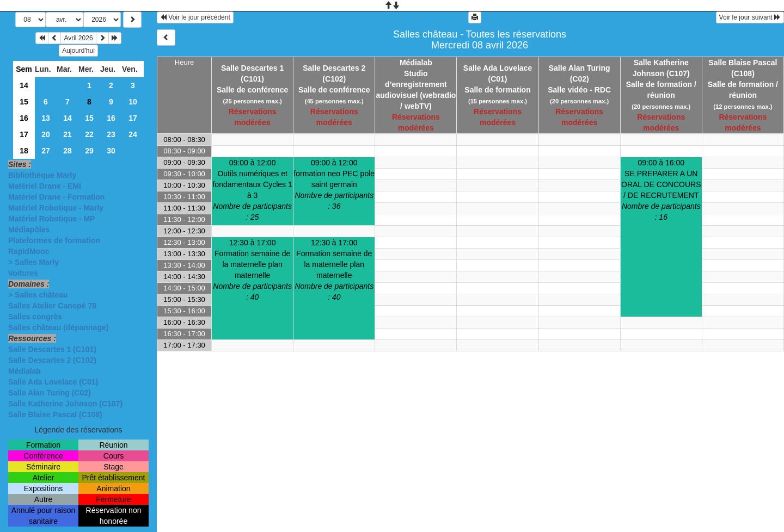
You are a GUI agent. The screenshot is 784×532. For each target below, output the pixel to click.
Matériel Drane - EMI (45, 186)
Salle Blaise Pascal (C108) (55, 415)
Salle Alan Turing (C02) (50, 393)
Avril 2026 (78, 38)
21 (68, 134)
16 (24, 118)
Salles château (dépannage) (58, 327)
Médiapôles (29, 230)
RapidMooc (29, 251)
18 (24, 151)
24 (133, 134)
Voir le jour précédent (195, 17)
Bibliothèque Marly (42, 175)
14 (24, 85)
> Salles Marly (33, 262)
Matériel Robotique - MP (51, 219)
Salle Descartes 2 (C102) (52, 360)
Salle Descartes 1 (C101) (52, 349)
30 (111, 151)
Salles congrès (35, 317)
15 (24, 102)
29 (89, 151)
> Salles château (38, 295)
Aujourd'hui (78, 51)
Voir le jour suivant (750, 17)
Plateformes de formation (54, 240)
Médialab (24, 371)
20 (46, 134)
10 (133, 102)
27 (46, 151)
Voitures (23, 273)
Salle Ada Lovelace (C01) (53, 382)
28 (68, 151)
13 (46, 118)
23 (111, 134)
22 (89, 134)
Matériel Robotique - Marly (56, 208)
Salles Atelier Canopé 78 (52, 306)
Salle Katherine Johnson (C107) (65, 404)
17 (133, 118)
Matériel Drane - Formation (56, 197)
